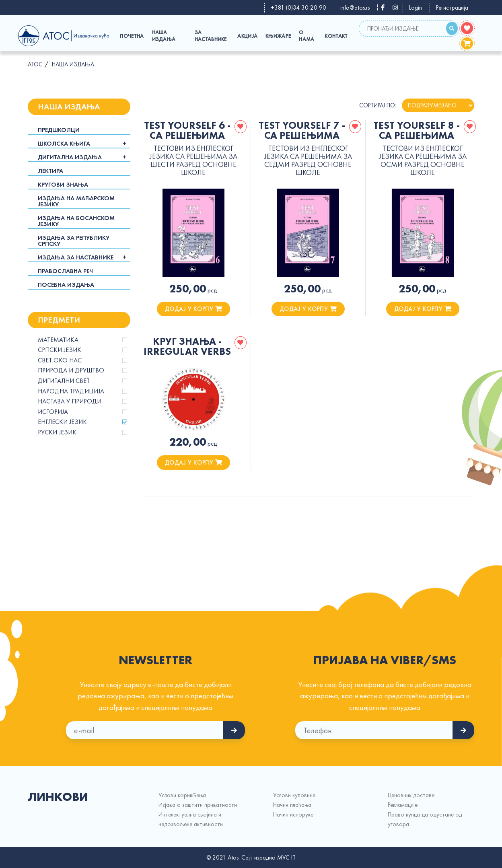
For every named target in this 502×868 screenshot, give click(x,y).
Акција (247, 36)
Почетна (132, 36)
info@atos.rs (355, 8)
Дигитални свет (64, 381)
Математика (58, 340)
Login (416, 8)
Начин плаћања (292, 805)
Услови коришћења (182, 795)
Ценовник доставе (411, 795)
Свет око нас (60, 360)
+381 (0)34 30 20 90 (298, 8)
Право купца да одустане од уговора (425, 819)
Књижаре (278, 36)
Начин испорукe (293, 815)
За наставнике (211, 36)
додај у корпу (194, 309)
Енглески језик (62, 422)
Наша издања (164, 36)
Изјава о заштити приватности (198, 805)
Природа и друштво (71, 370)
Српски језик (60, 350)
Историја (53, 412)
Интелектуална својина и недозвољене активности (191, 819)
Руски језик (57, 432)
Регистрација (452, 8)
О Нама (307, 36)
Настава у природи (70, 401)
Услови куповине (294, 795)
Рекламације (403, 805)
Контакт (336, 36)
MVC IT (286, 858)
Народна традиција (71, 391)
